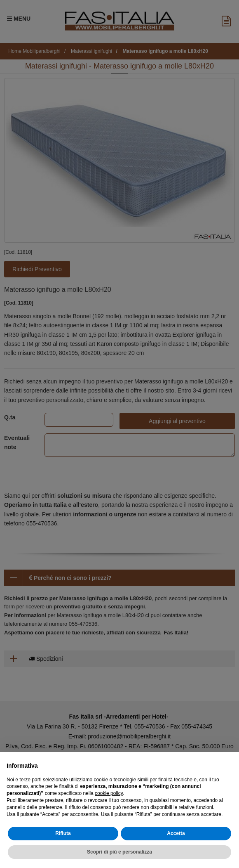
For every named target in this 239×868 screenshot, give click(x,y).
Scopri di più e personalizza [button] (119, 852)
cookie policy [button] (109, 793)
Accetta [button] (176, 833)
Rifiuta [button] (63, 833)
